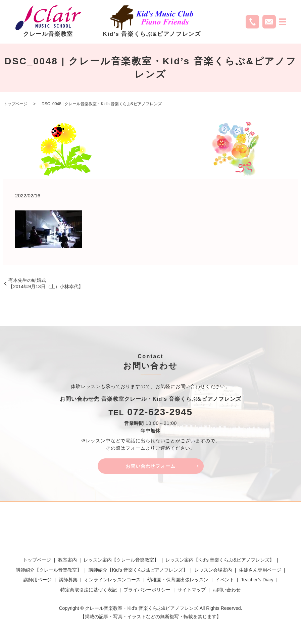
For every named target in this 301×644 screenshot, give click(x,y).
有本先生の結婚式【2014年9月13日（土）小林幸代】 (46, 283)
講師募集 (68, 581)
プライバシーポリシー (147, 591)
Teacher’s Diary (257, 581)
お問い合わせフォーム (151, 467)
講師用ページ (38, 581)
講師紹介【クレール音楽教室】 (49, 572)
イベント (225, 581)
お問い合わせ (227, 591)
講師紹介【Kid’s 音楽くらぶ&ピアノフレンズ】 (138, 572)
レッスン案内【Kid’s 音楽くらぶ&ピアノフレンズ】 (220, 562)
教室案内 (67, 562)
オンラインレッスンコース (112, 581)
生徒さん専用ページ (260, 572)
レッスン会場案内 (213, 572)
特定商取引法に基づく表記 (89, 591)
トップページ (15, 104)
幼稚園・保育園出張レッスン (178, 581)
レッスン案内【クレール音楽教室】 (121, 562)
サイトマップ (192, 591)
